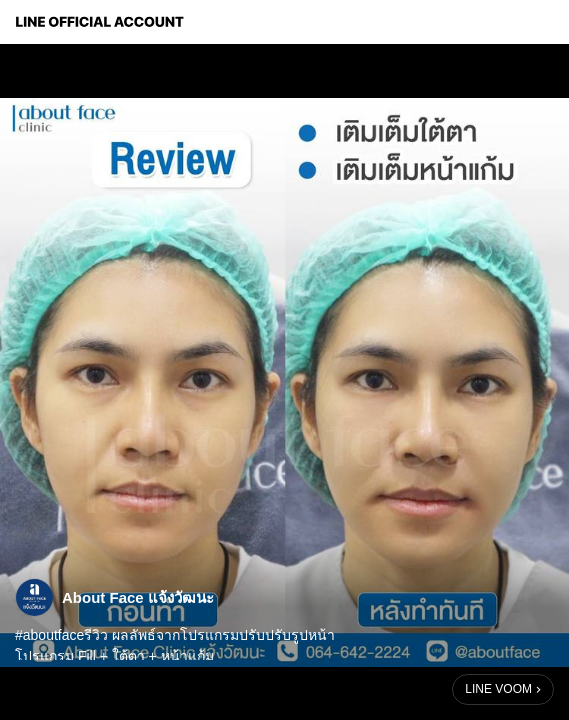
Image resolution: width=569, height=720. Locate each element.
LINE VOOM (498, 689)
